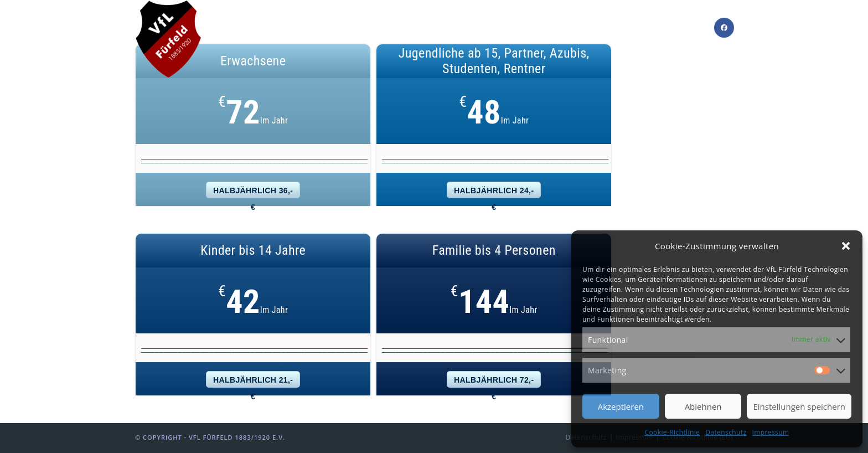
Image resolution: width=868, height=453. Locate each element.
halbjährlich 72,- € (494, 382)
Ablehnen (703, 406)
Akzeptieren (621, 406)
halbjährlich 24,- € (494, 192)
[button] (846, 246)
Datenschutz (726, 432)
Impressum (771, 432)
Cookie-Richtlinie (673, 432)
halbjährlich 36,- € (253, 192)
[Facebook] (724, 28)
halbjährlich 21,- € (253, 382)
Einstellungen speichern (799, 406)
